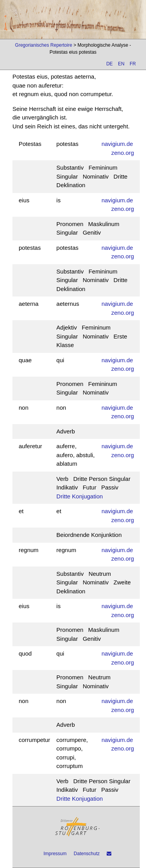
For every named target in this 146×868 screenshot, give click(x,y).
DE (110, 64)
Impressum (55, 854)
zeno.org (123, 153)
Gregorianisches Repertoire (44, 45)
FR (133, 64)
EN (121, 64)
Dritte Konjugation (80, 496)
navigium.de (117, 144)
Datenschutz (87, 854)
